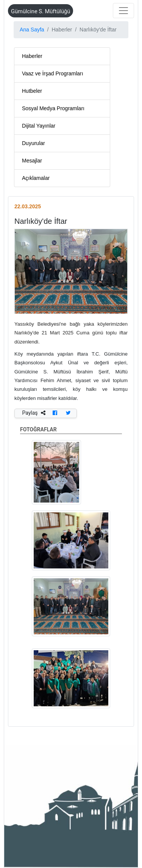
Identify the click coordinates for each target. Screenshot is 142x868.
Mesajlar (32, 161)
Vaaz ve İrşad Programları (53, 73)
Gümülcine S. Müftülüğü (41, 11)
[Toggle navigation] (123, 11)
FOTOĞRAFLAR (71, 430)
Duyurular (34, 143)
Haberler (32, 56)
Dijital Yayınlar (39, 126)
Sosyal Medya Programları (53, 108)
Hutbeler (32, 91)
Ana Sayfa (32, 30)
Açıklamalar (36, 178)
